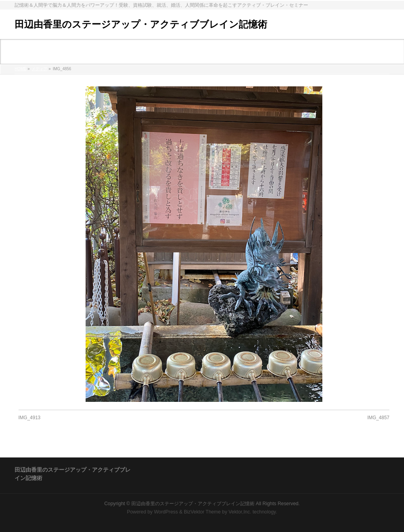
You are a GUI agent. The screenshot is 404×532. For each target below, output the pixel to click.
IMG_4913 (30, 418)
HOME (21, 69)
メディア (39, 69)
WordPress (166, 512)
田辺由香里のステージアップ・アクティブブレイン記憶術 (141, 24)
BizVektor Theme (202, 512)
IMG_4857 (378, 418)
